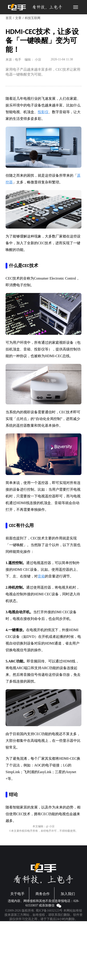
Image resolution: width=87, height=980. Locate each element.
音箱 (41, 576)
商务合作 (43, 894)
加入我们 (68, 894)
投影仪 (43, 112)
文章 (18, 18)
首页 (9, 18)
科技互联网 (33, 18)
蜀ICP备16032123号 (49, 911)
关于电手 (17, 894)
